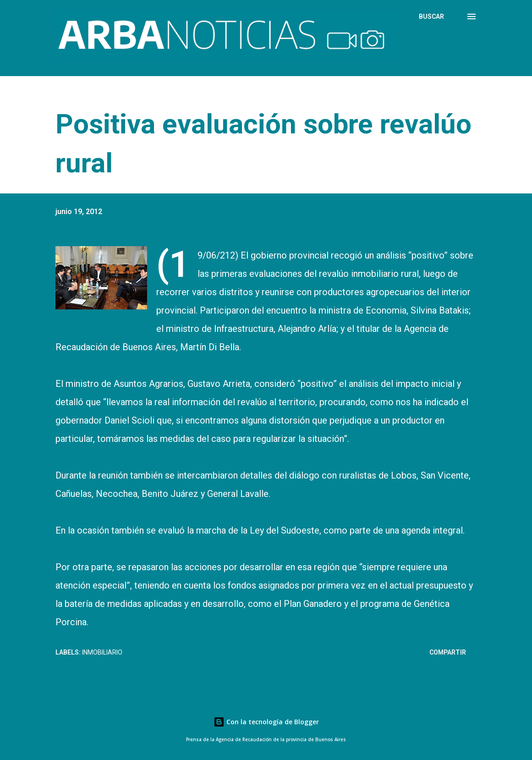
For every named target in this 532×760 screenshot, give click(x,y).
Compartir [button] (448, 652)
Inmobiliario (102, 652)
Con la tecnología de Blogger (266, 722)
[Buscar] (431, 17)
